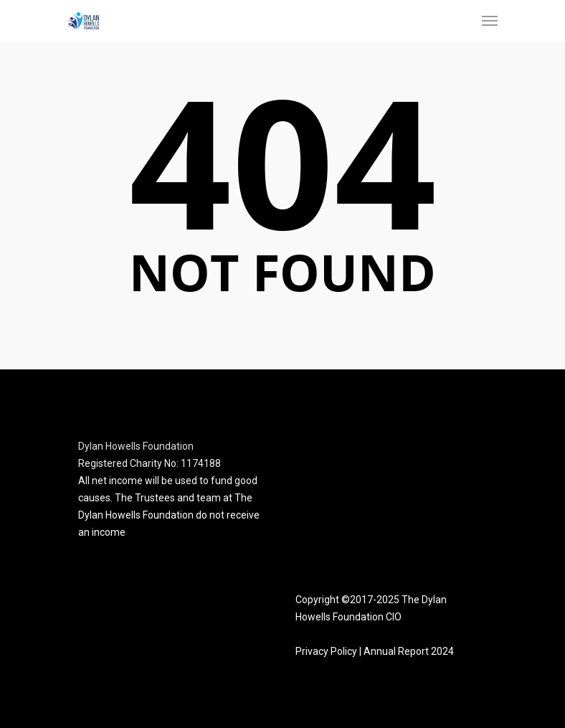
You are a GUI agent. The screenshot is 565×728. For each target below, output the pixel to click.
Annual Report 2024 (409, 651)
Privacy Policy (326, 651)
